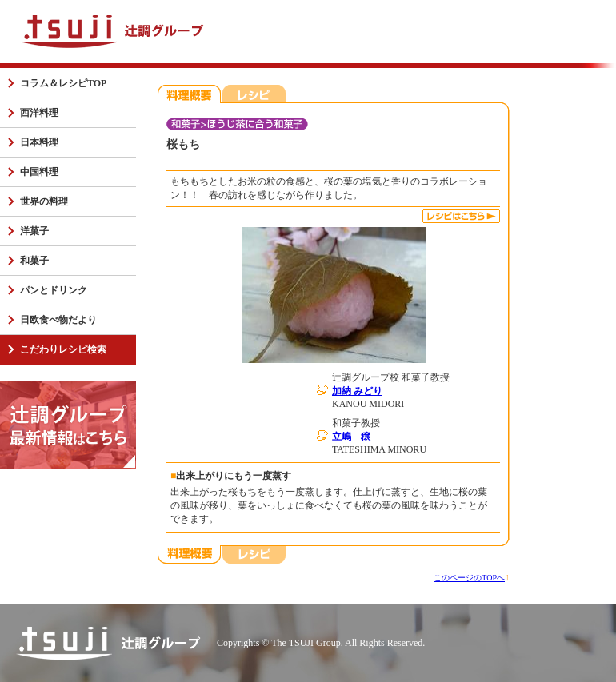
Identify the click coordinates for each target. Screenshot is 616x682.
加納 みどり (357, 391)
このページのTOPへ (469, 578)
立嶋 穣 (351, 437)
